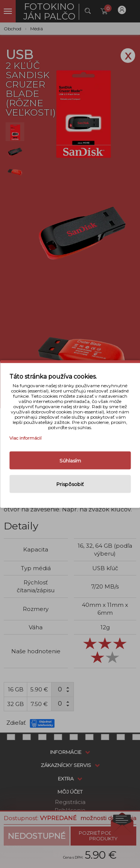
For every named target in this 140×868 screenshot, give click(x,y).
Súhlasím (70, 461)
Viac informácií (25, 438)
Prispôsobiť (70, 484)
